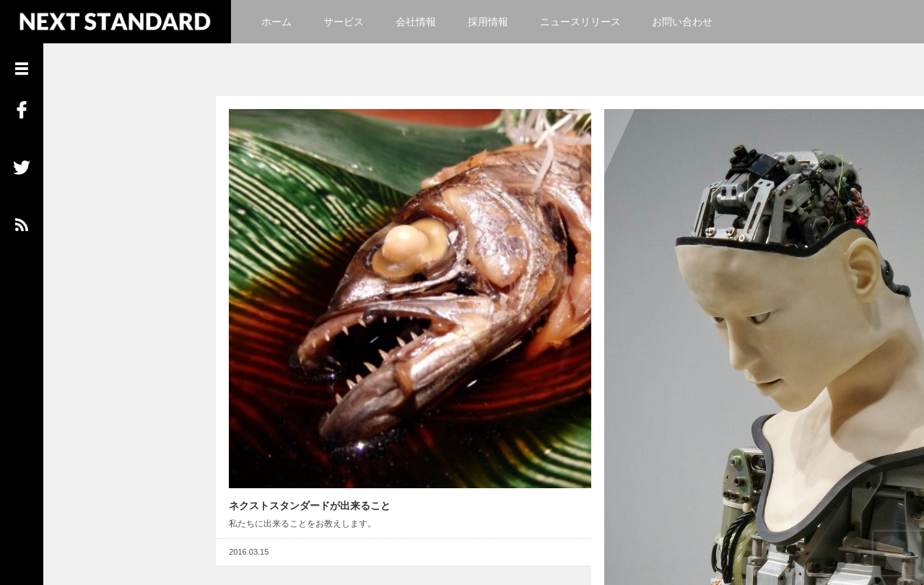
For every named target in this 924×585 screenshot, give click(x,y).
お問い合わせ (682, 22)
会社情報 (416, 22)
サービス (344, 22)
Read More (531, 428)
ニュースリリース (580, 22)
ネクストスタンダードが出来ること (300, 381)
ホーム (276, 22)
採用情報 (488, 22)
